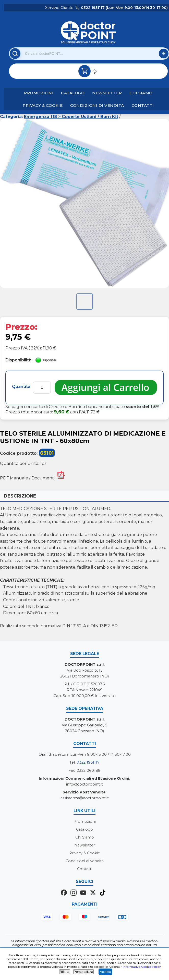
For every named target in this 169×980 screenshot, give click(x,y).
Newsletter (107, 93)
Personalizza (83, 972)
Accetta (105, 972)
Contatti (143, 105)
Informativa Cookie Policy (142, 967)
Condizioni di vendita (97, 105)
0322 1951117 (88, 762)
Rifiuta (65, 972)
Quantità (21, 387)
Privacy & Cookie (43, 105)
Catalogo (73, 93)
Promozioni (39, 93)
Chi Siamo (141, 93)
